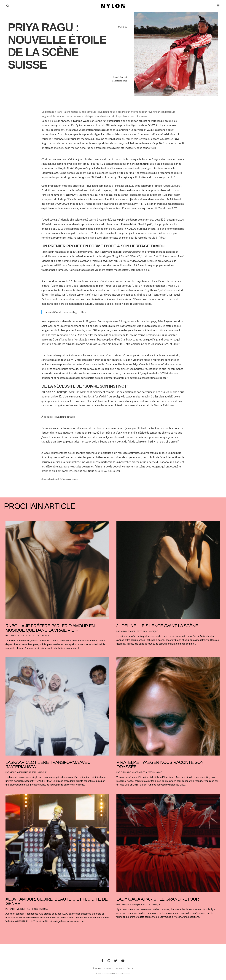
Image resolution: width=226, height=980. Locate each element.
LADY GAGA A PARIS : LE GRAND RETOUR (158, 899)
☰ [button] (218, 6)
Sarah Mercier (18, 909)
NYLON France (128, 631)
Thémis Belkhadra (130, 772)
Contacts (109, 968)
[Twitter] (116, 961)
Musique (45, 636)
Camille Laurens (18, 636)
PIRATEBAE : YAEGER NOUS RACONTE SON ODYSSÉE (160, 765)
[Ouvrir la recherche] (8, 6)
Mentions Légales (125, 968)
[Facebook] (102, 961)
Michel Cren (16, 772)
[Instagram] (109, 961)
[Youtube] (123, 961)
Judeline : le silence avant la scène (157, 626)
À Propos (97, 968)
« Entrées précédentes (11, 930)
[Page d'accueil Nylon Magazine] (113, 6)
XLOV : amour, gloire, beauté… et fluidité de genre (56, 901)
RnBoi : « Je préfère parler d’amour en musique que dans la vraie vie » (50, 628)
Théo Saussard (129, 905)
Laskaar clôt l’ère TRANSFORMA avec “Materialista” (48, 765)
